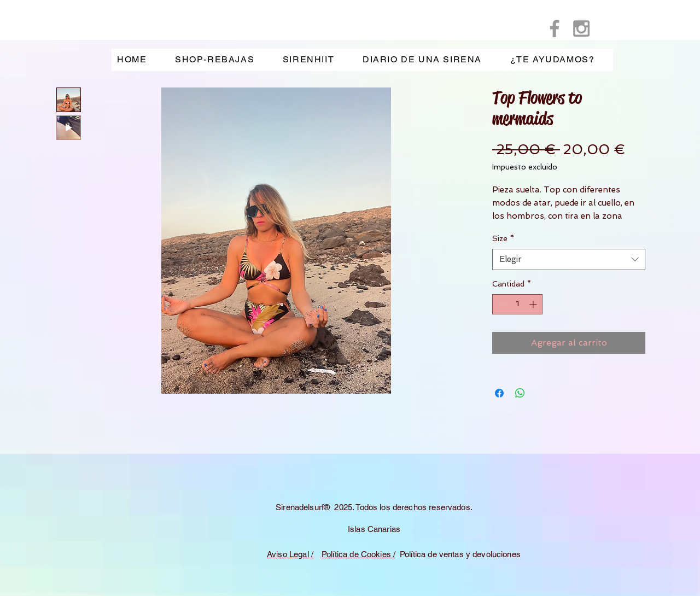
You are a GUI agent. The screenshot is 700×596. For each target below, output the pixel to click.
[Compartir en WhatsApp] (520, 393)
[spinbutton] (517, 304)
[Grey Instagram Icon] (581, 28)
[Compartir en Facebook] (499, 393)
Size (503, 238)
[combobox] (569, 259)
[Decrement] (501, 304)
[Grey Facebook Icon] (555, 28)
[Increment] (534, 304)
